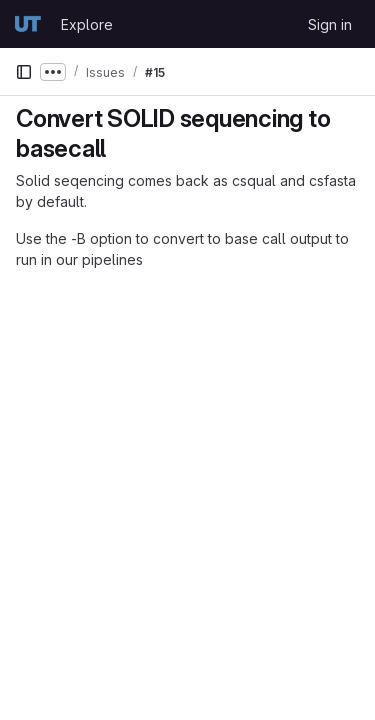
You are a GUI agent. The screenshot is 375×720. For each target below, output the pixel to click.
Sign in (330, 24)
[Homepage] (28, 24)
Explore (87, 24)
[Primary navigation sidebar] (24, 72)
